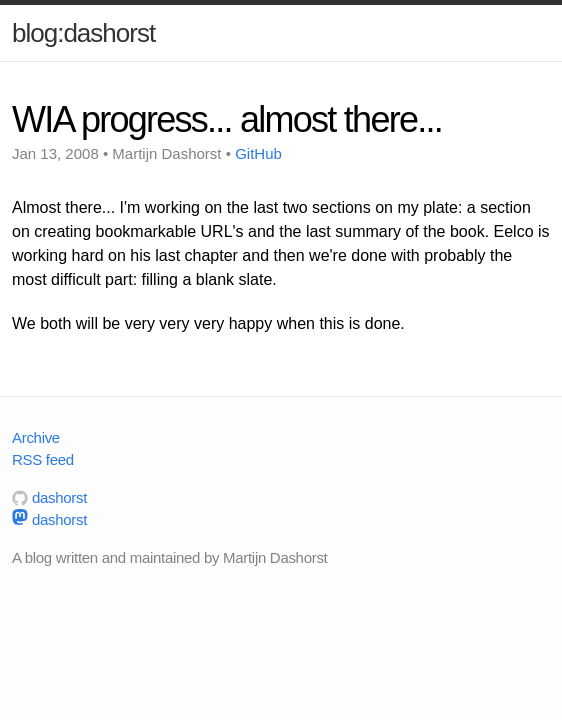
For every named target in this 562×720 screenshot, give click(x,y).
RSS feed (43, 459)
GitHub (258, 153)
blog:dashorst (83, 33)
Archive (36, 437)
